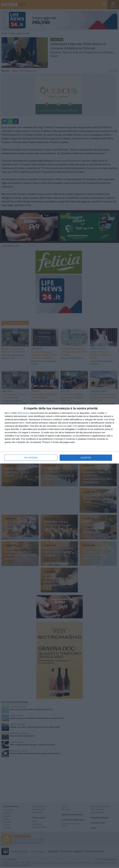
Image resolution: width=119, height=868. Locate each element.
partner (26, 413)
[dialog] (59, 434)
